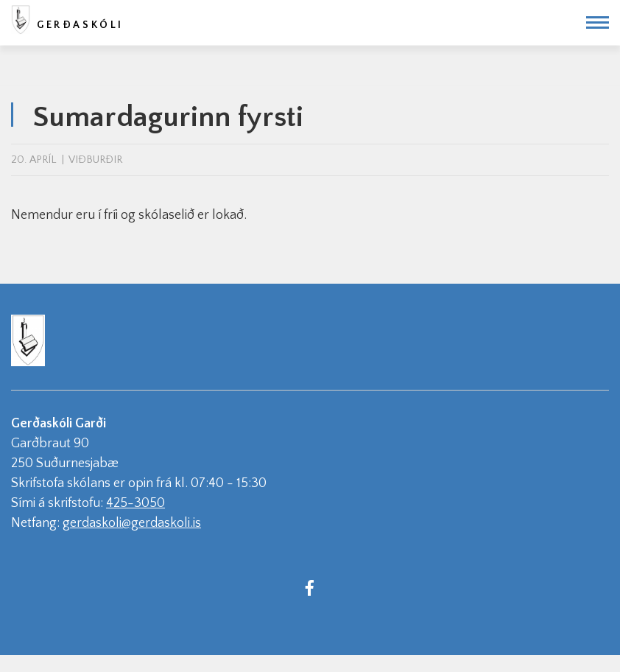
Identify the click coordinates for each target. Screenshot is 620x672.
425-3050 (135, 503)
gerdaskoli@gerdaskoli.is (132, 523)
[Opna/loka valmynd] (598, 22)
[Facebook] (309, 587)
